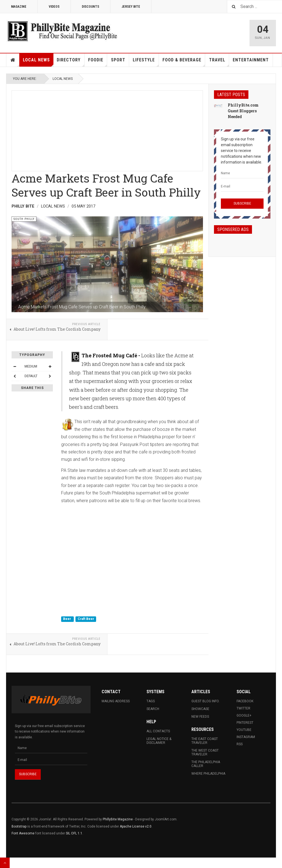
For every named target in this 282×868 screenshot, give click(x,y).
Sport (118, 60)
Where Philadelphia (208, 774)
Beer (67, 619)
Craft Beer (86, 619)
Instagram (246, 737)
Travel (219, 62)
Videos (54, 7)
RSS (240, 744)
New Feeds (200, 717)
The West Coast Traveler (205, 752)
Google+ (244, 715)
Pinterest (245, 723)
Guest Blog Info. (205, 701)
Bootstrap (19, 826)
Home (13, 60)
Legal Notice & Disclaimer (159, 741)
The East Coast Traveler (205, 741)
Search (153, 709)
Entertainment (251, 60)
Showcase (200, 709)
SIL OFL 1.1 (74, 833)
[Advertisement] (107, 129)
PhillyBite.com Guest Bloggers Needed (243, 111)
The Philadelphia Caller (206, 764)
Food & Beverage (184, 62)
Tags (151, 701)
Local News (38, 62)
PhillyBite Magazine (118, 819)
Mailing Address (116, 701)
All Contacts (158, 731)
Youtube (244, 730)
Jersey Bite (131, 7)
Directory (70, 62)
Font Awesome (23, 833)
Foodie (98, 62)
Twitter (243, 708)
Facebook (245, 701)
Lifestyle (146, 62)
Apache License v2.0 (136, 826)
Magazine (19, 7)
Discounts (90, 7)
